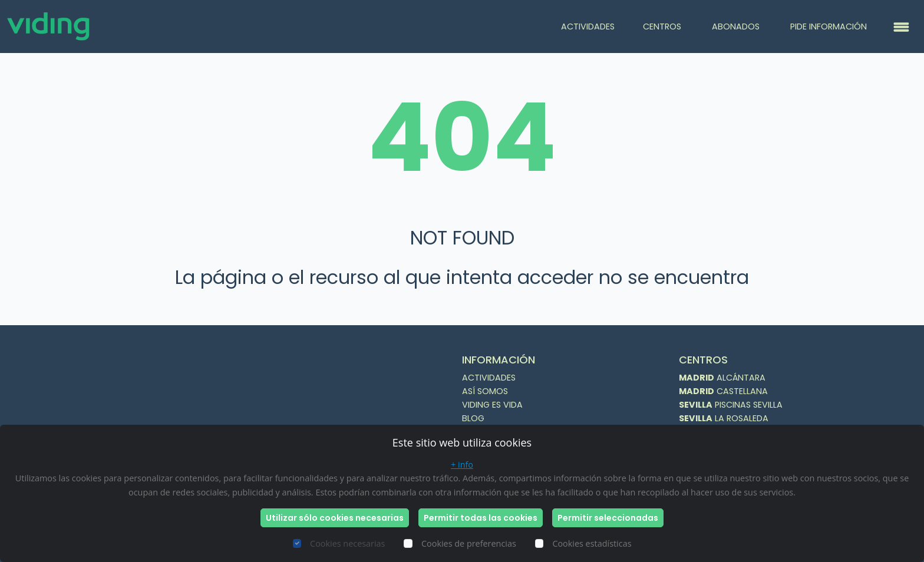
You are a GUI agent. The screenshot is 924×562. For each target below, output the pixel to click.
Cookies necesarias (347, 543)
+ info (462, 465)
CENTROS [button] (663, 27)
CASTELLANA (723, 391)
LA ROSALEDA (724, 418)
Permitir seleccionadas (608, 518)
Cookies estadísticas (592, 543)
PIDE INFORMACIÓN (829, 27)
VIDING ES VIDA (492, 405)
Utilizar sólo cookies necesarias (335, 518)
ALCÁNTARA (722, 378)
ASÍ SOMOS (485, 391)
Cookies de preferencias (469, 543)
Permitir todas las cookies (481, 518)
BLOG (473, 418)
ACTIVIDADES (588, 27)
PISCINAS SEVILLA (731, 405)
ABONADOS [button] (737, 27)
